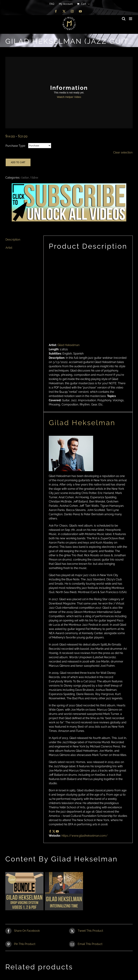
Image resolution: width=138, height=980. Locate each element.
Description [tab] (13, 240)
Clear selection (123, 152)
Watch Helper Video (69, 97)
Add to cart (18, 162)
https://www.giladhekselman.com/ (85, 836)
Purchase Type (15, 146)
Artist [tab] (9, 248)
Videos (34, 177)
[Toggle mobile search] (124, 19)
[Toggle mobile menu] (131, 19)
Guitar (25, 177)
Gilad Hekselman (68, 345)
